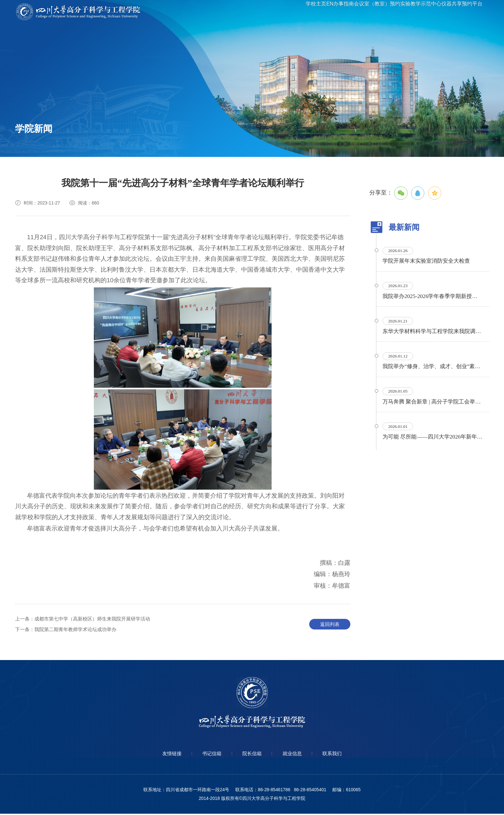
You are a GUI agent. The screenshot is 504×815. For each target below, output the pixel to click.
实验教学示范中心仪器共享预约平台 (434, 13)
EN (303, 13)
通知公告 (29, 145)
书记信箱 (209, 755)
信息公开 (130, 127)
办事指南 (324, 13)
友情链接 (166, 755)
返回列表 (330, 625)
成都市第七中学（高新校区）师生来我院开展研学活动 (87, 619)
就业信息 (295, 755)
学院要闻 (29, 127)
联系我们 (338, 755)
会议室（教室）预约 (363, 13)
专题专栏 (80, 145)
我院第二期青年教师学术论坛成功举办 (69, 630)
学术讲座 (80, 127)
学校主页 (283, 13)
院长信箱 (252, 755)
